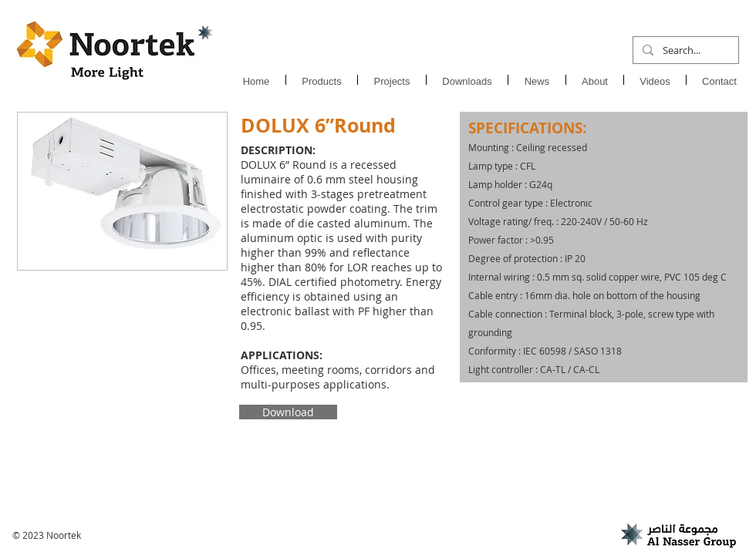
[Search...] (684, 50)
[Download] (288, 412)
